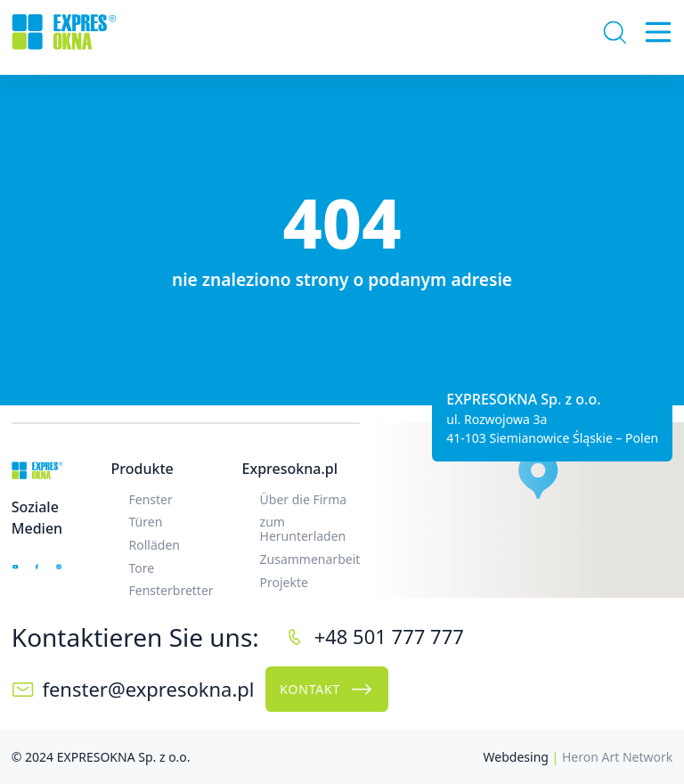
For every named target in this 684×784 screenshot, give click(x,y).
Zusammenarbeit (310, 559)
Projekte (284, 582)
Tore (142, 568)
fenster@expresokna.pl (148, 689)
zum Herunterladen (303, 529)
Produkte (142, 469)
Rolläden (155, 545)
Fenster (151, 499)
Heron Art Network (617, 757)
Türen (146, 522)
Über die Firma (304, 499)
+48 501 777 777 (389, 636)
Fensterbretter (171, 590)
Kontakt (326, 690)
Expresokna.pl (290, 469)
